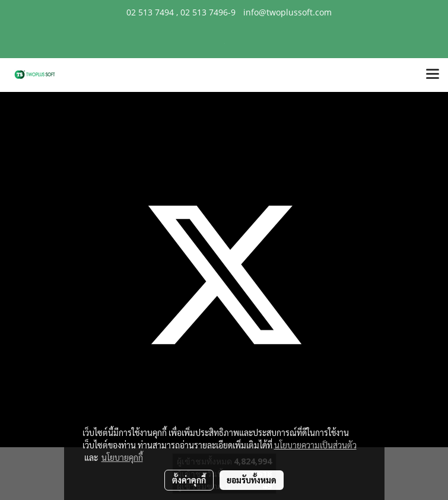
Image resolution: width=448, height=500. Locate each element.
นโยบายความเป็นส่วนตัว (315, 445)
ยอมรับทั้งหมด (252, 480)
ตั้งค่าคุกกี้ (189, 480)
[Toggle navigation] (433, 75)
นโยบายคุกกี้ (122, 457)
